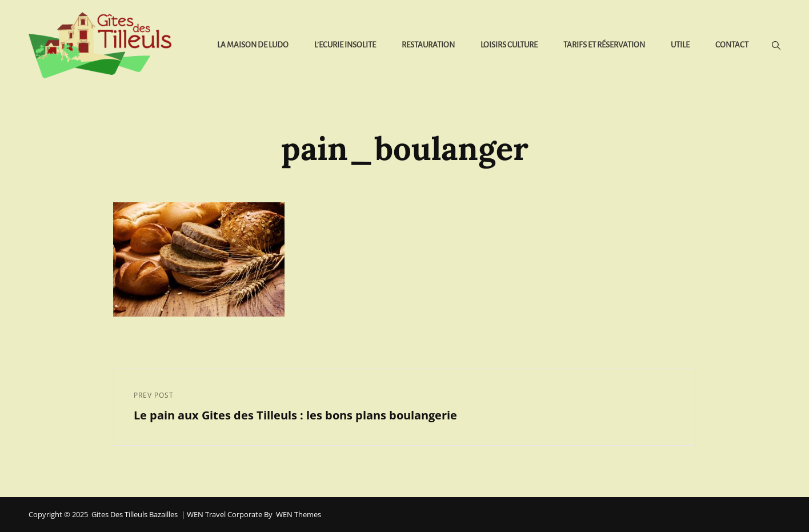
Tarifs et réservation (604, 45)
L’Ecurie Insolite (345, 45)
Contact (732, 45)
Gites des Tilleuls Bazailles (135, 514)
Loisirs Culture (509, 45)
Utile (680, 45)
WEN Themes (299, 514)
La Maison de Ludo (253, 45)
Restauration (428, 45)
